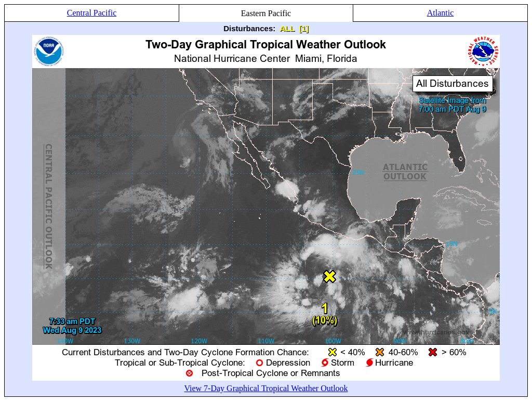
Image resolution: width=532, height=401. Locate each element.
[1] (303, 28)
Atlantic (441, 13)
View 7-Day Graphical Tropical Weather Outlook (266, 388)
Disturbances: (249, 28)
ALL (287, 28)
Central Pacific (92, 13)
